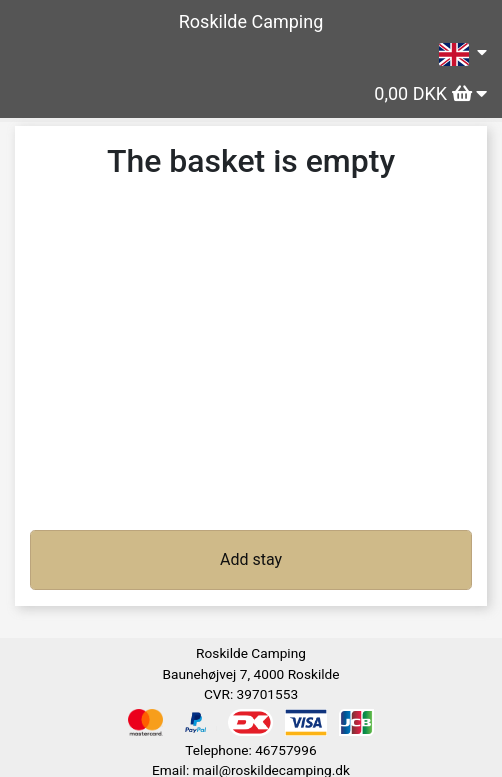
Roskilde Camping (251, 21)
